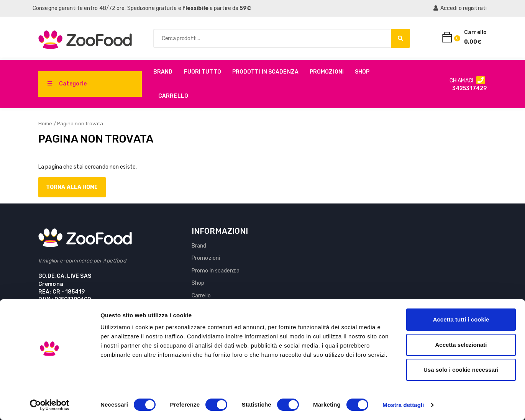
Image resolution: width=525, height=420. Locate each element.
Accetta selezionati (461, 345)
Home (45, 124)
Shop (362, 72)
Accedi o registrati (460, 8)
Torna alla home (72, 187)
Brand (163, 72)
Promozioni (327, 72)
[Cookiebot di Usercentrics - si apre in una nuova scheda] (50, 405)
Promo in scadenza (216, 271)
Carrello (173, 96)
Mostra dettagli (403, 405)
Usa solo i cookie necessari (461, 370)
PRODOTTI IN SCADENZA (265, 72)
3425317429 (469, 88)
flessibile (195, 8)
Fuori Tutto (203, 72)
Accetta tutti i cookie (461, 319)
